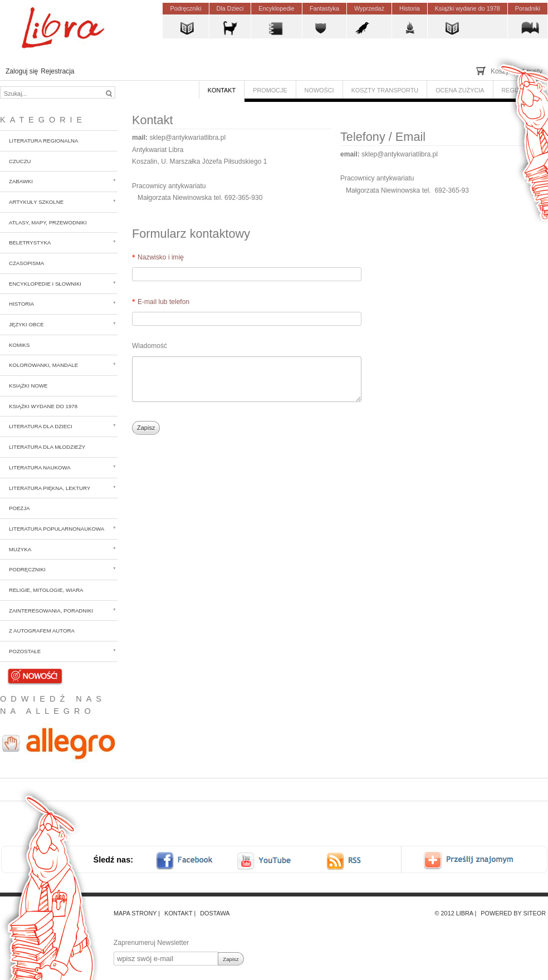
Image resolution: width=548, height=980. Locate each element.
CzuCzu (20, 161)
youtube (265, 861)
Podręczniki (27, 569)
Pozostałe (25, 651)
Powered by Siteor (513, 913)
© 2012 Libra (454, 913)
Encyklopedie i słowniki (45, 284)
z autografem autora (42, 631)
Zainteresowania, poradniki (51, 611)
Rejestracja (57, 71)
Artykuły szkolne (36, 202)
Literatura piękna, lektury (50, 488)
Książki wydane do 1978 (43, 406)
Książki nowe (28, 386)
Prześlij (476, 861)
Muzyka (20, 549)
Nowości (35, 675)
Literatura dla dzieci (41, 426)
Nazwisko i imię (161, 257)
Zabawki (21, 181)
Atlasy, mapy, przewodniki (48, 222)
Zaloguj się (22, 71)
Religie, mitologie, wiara (46, 590)
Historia (21, 304)
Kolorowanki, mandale (43, 365)
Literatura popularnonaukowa (57, 529)
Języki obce (26, 324)
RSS (354, 861)
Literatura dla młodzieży (47, 447)
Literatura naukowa (40, 467)
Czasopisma (26, 263)
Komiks (19, 345)
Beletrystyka (30, 242)
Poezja (19, 508)
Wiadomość (150, 346)
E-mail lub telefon (163, 302)
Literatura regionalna (43, 141)
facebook (192, 861)
